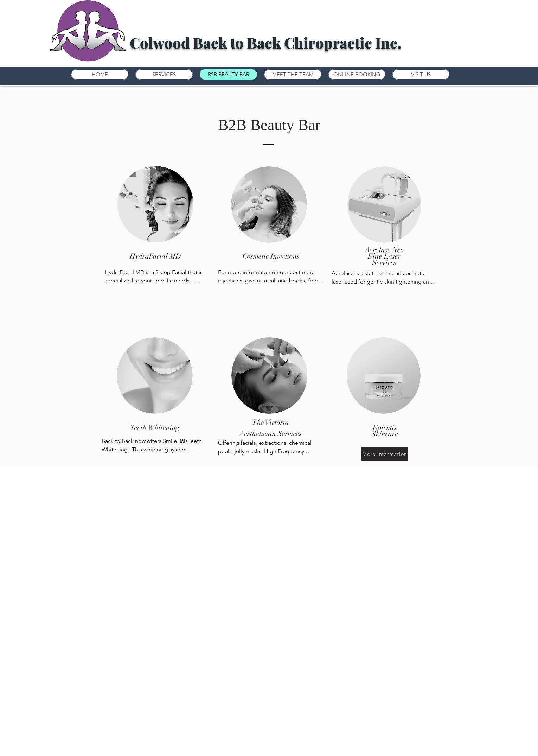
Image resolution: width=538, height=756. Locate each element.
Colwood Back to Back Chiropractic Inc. (266, 43)
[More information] (385, 454)
